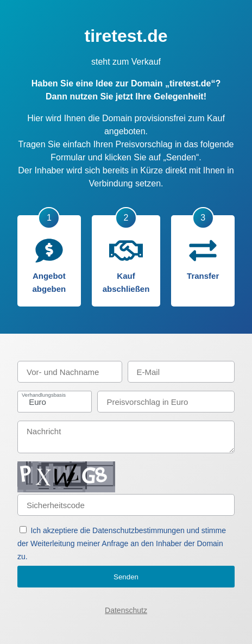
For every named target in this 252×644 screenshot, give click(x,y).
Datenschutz (126, 610)
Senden (126, 577)
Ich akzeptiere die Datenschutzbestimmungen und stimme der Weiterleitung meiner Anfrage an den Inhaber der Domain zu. (122, 543)
